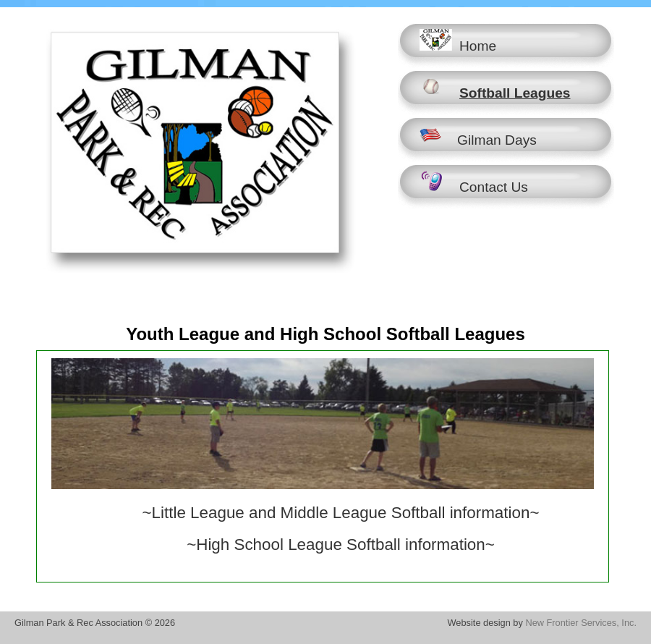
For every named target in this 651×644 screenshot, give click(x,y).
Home (458, 41)
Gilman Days (478, 135)
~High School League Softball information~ (341, 545)
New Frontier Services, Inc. (581, 623)
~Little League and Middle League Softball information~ (341, 513)
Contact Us (474, 182)
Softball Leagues (495, 88)
